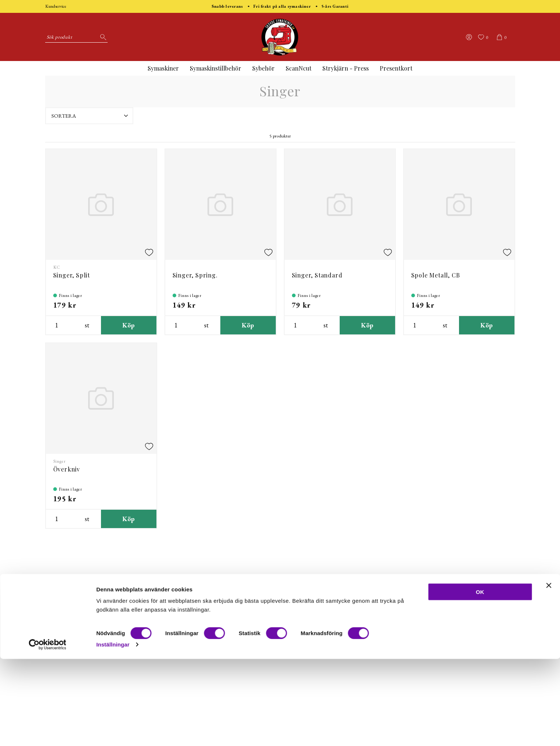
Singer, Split (72, 275)
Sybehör (263, 68)
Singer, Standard (317, 275)
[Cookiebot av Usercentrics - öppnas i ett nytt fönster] (48, 732)
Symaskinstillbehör (216, 68)
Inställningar (113, 731)
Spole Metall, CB (436, 275)
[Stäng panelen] (549, 673)
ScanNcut (299, 68)
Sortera (91, 116)
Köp (129, 325)
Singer (59, 461)
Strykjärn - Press (346, 68)
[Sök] (102, 37)
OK (480, 679)
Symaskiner (163, 68)
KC (57, 267)
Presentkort (396, 68)
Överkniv (67, 469)
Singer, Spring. (195, 275)
